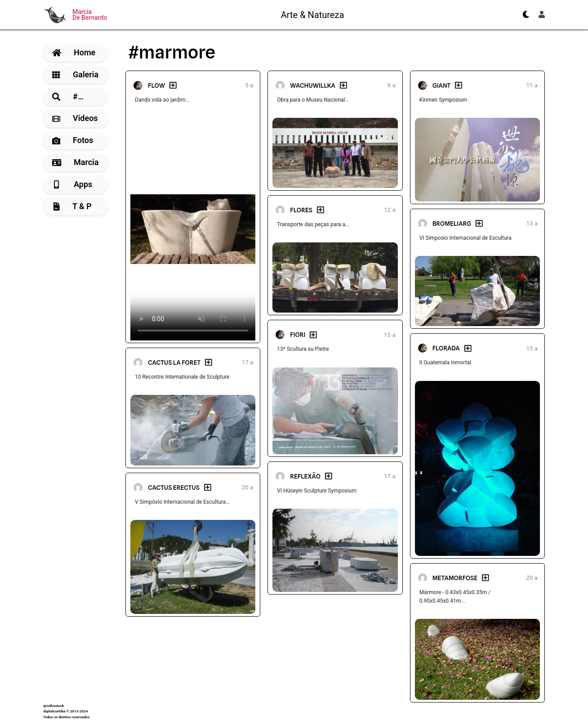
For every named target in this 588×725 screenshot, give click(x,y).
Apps (73, 184)
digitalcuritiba (54, 711)
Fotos (73, 140)
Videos (75, 118)
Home (74, 52)
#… (68, 96)
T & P (73, 206)
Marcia (75, 162)
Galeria (75, 74)
